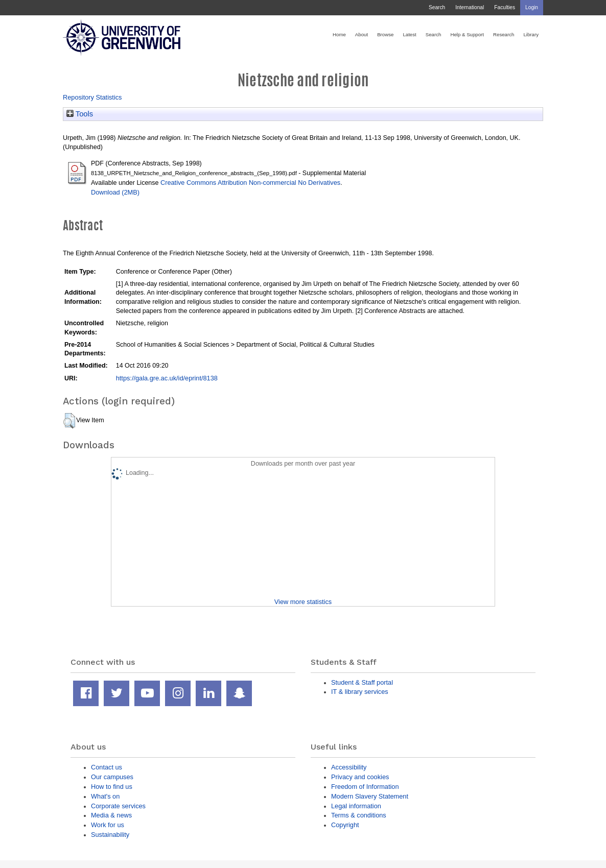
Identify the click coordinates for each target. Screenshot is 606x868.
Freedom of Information (365, 787)
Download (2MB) (115, 192)
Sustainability (110, 835)
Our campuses (112, 777)
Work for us (108, 825)
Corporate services (118, 806)
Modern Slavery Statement (370, 796)
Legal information (356, 806)
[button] (69, 421)
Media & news (111, 815)
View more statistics (303, 602)
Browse (385, 34)
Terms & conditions (359, 815)
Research (504, 34)
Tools (80, 114)
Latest (409, 34)
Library (531, 34)
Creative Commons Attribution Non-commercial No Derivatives (250, 183)
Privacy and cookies (360, 777)
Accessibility (349, 767)
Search (437, 7)
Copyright (345, 825)
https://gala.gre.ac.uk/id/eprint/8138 (167, 378)
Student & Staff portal (362, 682)
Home (339, 34)
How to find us (112, 787)
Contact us (107, 767)
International (470, 7)
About (362, 34)
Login (532, 7)
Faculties (505, 7)
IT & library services (360, 692)
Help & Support (467, 34)
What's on (105, 796)
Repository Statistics (92, 97)
